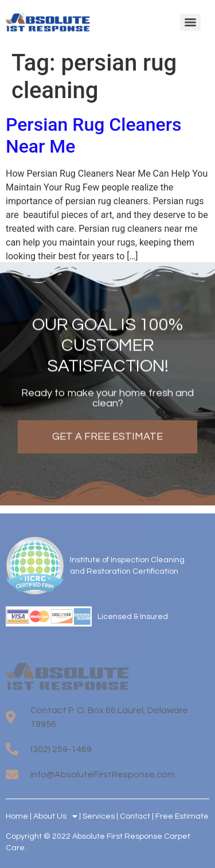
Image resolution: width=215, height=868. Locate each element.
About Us (55, 816)
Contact (135, 816)
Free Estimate (182, 816)
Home (17, 816)
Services (99, 816)
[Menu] (190, 22)
